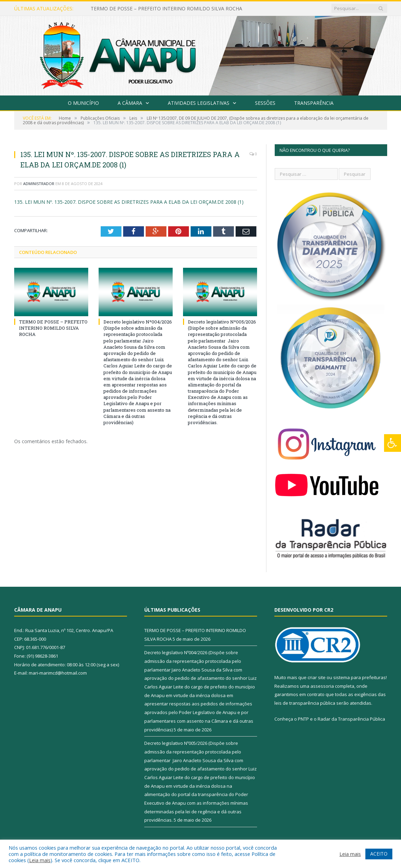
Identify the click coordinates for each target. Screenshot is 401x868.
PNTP (303, 719)
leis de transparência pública (305, 703)
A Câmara (130, 103)
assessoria (322, 686)
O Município (83, 103)
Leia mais (40, 860)
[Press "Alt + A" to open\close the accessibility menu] (393, 443)
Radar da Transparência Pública (351, 719)
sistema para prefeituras (359, 677)
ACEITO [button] (379, 854)
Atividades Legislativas (199, 103)
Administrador (39, 184)
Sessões (265, 103)
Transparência (314, 103)
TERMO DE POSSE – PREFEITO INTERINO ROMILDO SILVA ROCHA (166, 9)
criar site (317, 677)
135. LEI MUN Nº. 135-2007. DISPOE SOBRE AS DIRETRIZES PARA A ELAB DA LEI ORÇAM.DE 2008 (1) (129, 202)
